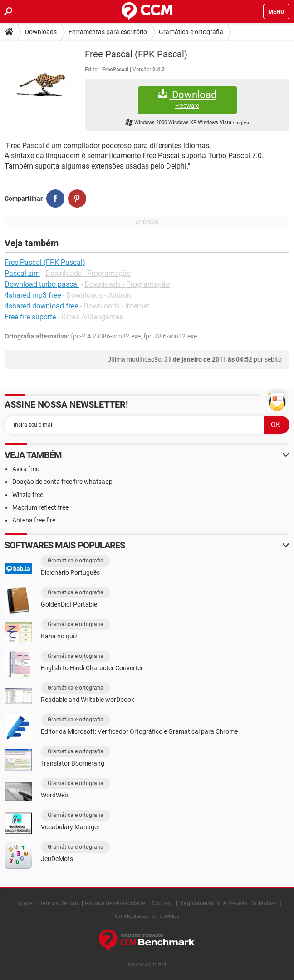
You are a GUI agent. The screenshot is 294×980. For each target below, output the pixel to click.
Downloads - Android (100, 295)
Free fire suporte (30, 317)
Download (187, 99)
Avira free (26, 469)
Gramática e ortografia (191, 32)
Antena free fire (34, 520)
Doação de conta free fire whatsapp (62, 482)
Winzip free (28, 495)
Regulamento (197, 903)
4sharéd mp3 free (33, 295)
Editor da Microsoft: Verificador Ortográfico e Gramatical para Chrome (139, 731)
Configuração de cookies (147, 916)
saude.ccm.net (147, 964)
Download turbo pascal (42, 284)
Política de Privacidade (115, 903)
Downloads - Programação (88, 273)
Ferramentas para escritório (108, 32)
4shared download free (41, 306)
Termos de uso (59, 903)
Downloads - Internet (116, 306)
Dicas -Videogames (92, 317)
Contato (162, 903)
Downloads (41, 32)
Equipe (23, 903)
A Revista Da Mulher (250, 903)
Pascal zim (22, 273)
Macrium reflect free (40, 507)
